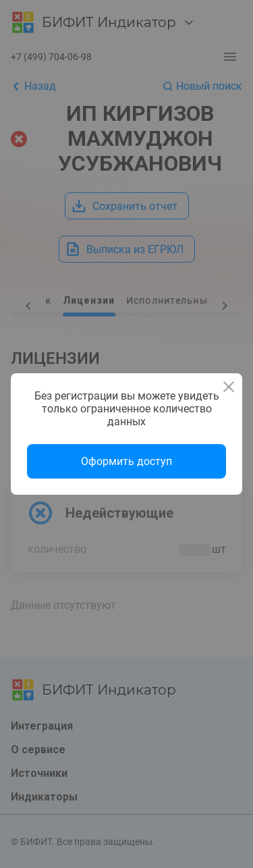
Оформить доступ (126, 461)
